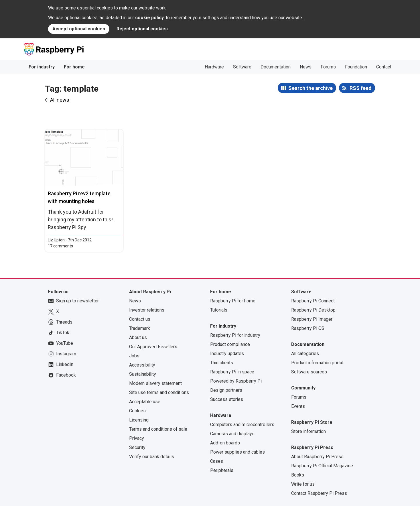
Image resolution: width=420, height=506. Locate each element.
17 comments (60, 246)
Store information (308, 431)
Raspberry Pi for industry (235, 335)
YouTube (61, 343)
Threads (60, 322)
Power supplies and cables (237, 452)
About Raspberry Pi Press (317, 457)
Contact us (140, 319)
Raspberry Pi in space (232, 372)
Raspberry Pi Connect (313, 301)
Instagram (62, 354)
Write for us (303, 484)
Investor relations (147, 310)
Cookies (137, 411)
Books (298, 475)
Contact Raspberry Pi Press (319, 493)
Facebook (62, 375)
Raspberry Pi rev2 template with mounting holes (79, 197)
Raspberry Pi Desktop (313, 310)
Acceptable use (145, 402)
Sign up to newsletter (73, 301)
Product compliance (230, 344)
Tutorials (219, 310)
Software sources (309, 372)
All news (60, 100)
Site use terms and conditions (159, 392)
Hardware (214, 67)
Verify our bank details (152, 457)
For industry (42, 67)
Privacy (137, 438)
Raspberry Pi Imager (312, 319)
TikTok (59, 333)
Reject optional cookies (142, 29)
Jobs (134, 356)
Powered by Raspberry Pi (236, 381)
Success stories (227, 399)
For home (74, 67)
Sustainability (143, 374)
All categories (305, 354)
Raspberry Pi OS (308, 328)
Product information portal (317, 363)
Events (298, 406)
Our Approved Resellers (153, 347)
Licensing (139, 420)
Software (242, 67)
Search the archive (310, 88)
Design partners (226, 390)
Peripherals (222, 470)
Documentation (276, 67)
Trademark (140, 328)
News (306, 67)
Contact (384, 67)
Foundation (356, 67)
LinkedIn (61, 365)
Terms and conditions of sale (158, 429)
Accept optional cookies (79, 29)
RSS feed (361, 88)
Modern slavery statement (155, 383)
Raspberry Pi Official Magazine (322, 466)
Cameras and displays (232, 434)
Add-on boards (225, 443)
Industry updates (227, 354)
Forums (328, 67)
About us (138, 337)
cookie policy (149, 18)
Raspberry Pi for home (233, 301)
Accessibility (142, 365)
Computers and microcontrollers (242, 425)
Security (137, 447)
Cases (217, 461)
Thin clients (222, 363)
